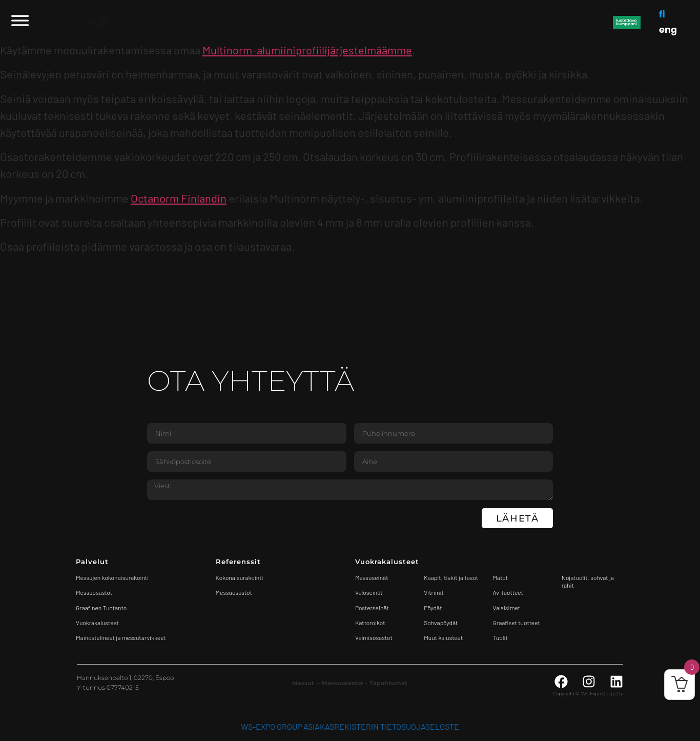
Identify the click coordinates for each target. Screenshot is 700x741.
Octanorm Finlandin (179, 198)
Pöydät (433, 608)
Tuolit (501, 637)
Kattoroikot (370, 623)
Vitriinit (434, 592)
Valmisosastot (374, 637)
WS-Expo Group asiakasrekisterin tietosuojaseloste (350, 726)
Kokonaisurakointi (240, 577)
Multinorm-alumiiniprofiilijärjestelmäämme (307, 50)
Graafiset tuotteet (517, 623)
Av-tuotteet (508, 592)
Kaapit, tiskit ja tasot (451, 577)
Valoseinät (369, 592)
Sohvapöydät (441, 623)
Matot (500, 577)
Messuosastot (234, 592)
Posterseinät (372, 608)
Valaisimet (507, 608)
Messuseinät (372, 577)
